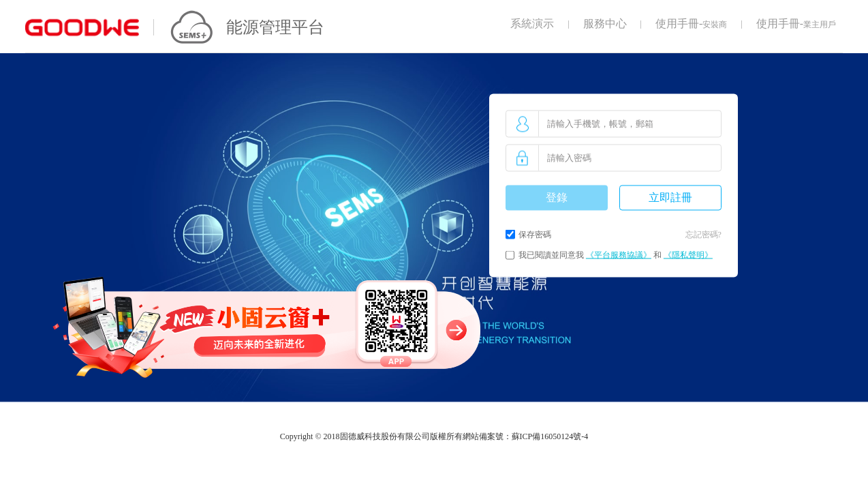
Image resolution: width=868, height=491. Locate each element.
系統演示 (532, 24)
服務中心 (605, 24)
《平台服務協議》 (619, 255)
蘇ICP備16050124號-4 (550, 436)
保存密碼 (535, 235)
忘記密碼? (703, 235)
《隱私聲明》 (688, 255)
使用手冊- (691, 24)
